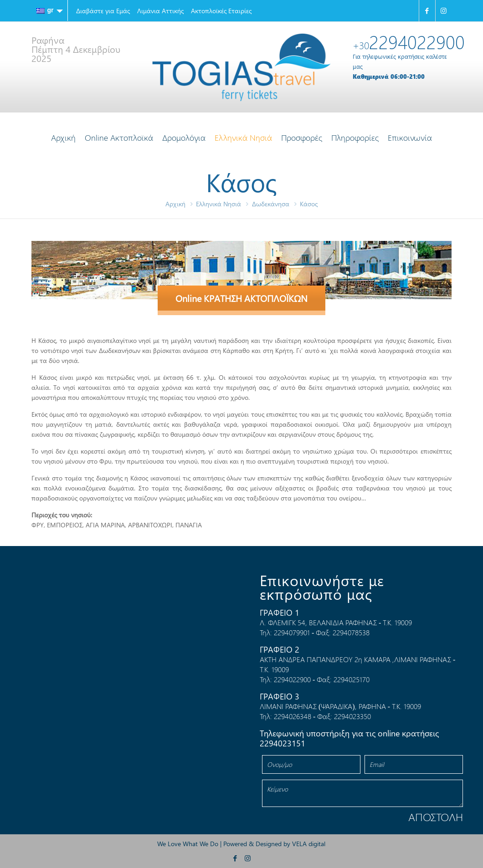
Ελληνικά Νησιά (218, 204)
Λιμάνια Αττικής (160, 11)
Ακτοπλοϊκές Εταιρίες (221, 11)
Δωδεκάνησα (271, 204)
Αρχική (175, 204)
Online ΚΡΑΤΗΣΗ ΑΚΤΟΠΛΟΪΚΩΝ (241, 298)
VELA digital (309, 844)
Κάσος (309, 204)
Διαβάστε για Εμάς (103, 11)
